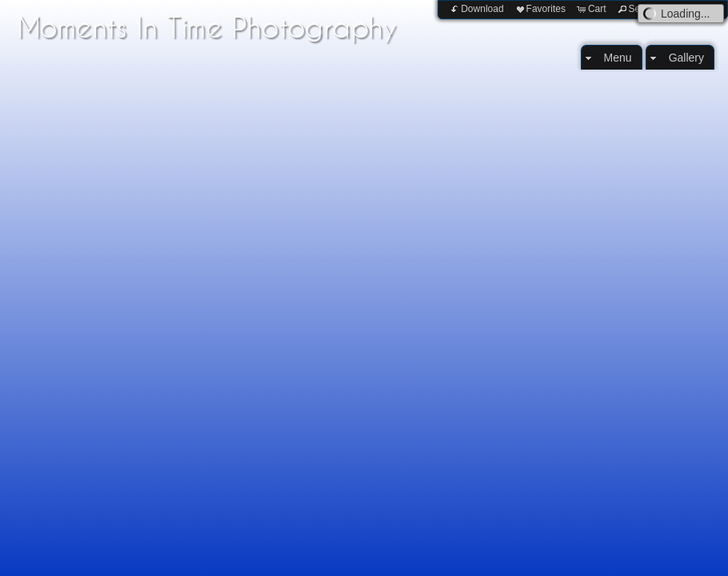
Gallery (686, 58)
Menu (618, 58)
